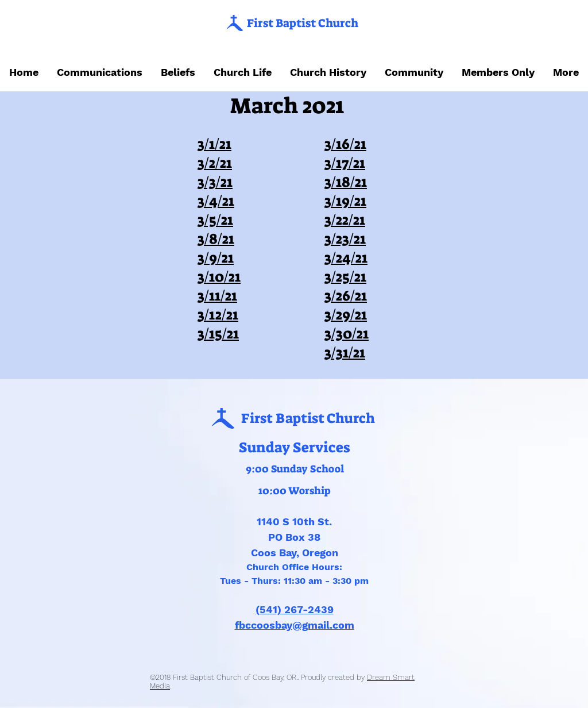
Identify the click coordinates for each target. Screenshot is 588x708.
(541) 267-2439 (295, 609)
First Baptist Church (303, 23)
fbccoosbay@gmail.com (295, 625)
